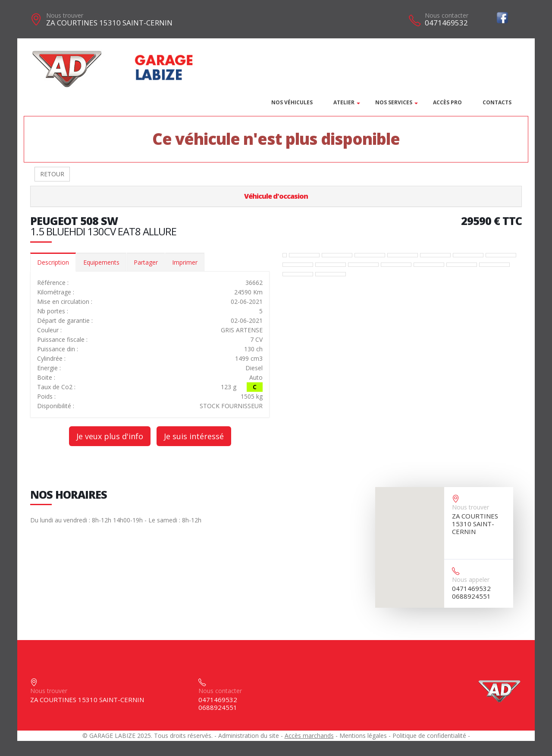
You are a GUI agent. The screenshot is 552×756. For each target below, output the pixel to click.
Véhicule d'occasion (276, 196)
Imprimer (185, 262)
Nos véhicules (292, 102)
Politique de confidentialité (429, 736)
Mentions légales (363, 736)
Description (53, 262)
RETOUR (52, 174)
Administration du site (249, 736)
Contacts (497, 102)
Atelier (344, 102)
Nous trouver (65, 15)
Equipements (101, 262)
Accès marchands (309, 736)
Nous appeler (471, 579)
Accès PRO (447, 102)
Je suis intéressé (194, 436)
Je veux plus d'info (110, 436)
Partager (146, 262)
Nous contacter (447, 15)
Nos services (394, 102)
